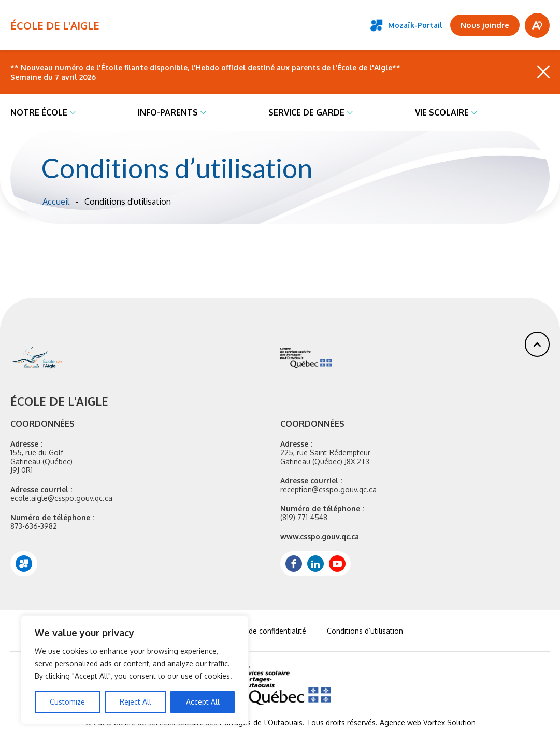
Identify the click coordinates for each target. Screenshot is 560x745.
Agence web (400, 722)
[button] (537, 344)
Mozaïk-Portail (406, 25)
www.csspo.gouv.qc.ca (320, 536)
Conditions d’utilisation (365, 631)
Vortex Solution (449, 722)
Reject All (135, 702)
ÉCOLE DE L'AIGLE (55, 25)
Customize (67, 702)
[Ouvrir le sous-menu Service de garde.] (350, 112)
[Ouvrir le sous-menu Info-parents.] (203, 112)
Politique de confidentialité (262, 631)
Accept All (203, 702)
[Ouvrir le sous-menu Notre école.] (73, 112)
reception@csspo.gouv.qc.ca (328, 489)
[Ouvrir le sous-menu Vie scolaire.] (474, 112)
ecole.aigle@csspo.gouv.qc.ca (61, 498)
